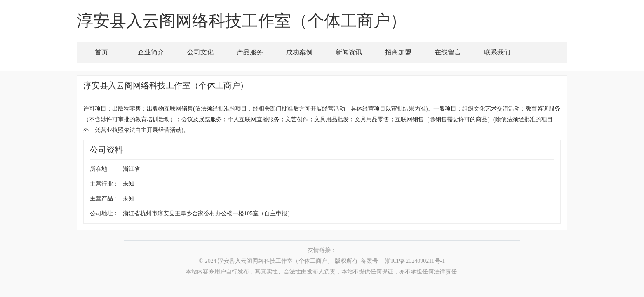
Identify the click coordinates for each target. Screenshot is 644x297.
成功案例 (299, 52)
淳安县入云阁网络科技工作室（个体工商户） (275, 261)
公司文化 (200, 52)
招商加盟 (398, 52)
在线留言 (448, 52)
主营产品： (104, 199)
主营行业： (104, 184)
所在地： (101, 169)
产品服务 (250, 52)
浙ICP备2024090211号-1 (415, 261)
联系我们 (497, 52)
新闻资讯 (349, 52)
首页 (101, 52)
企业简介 (151, 52)
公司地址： (104, 213)
